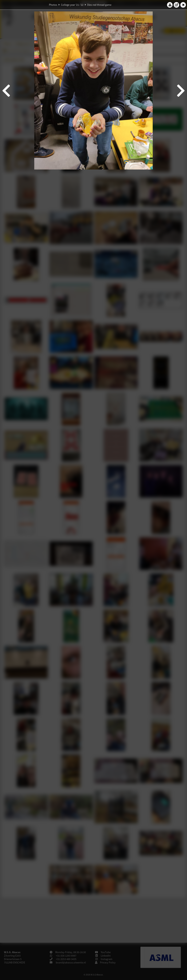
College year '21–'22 (72, 5)
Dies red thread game (99, 5)
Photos (53, 5)
